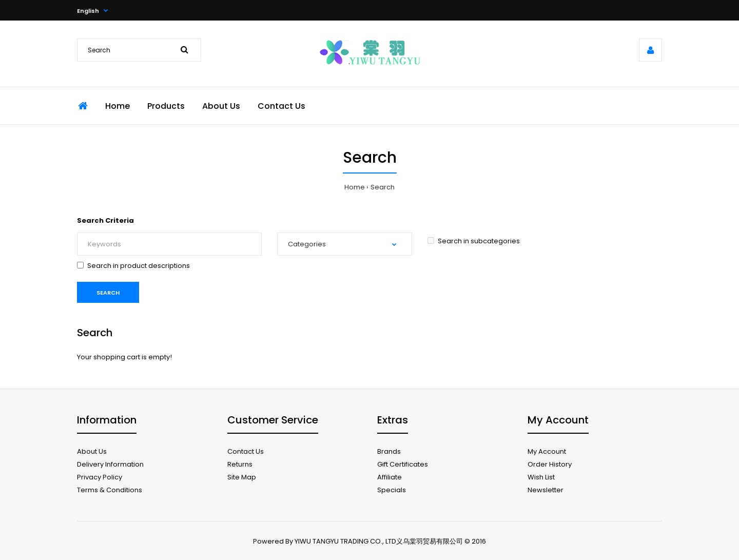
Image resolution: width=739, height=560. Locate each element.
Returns (240, 464)
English (88, 11)
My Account (547, 451)
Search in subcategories (474, 241)
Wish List (541, 477)
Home (355, 187)
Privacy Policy (100, 477)
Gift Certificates (403, 464)
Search (383, 187)
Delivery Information (110, 464)
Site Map (242, 477)
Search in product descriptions (133, 266)
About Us (92, 451)
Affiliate (390, 477)
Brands (389, 451)
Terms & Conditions (110, 490)
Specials (392, 490)
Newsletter (546, 490)
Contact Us (246, 451)
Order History (550, 464)
